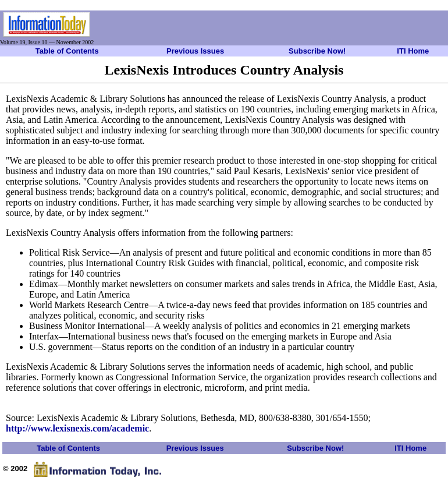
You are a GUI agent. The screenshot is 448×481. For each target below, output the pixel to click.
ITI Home (413, 51)
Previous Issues (195, 51)
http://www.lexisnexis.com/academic (77, 428)
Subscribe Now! (317, 51)
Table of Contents (67, 51)
